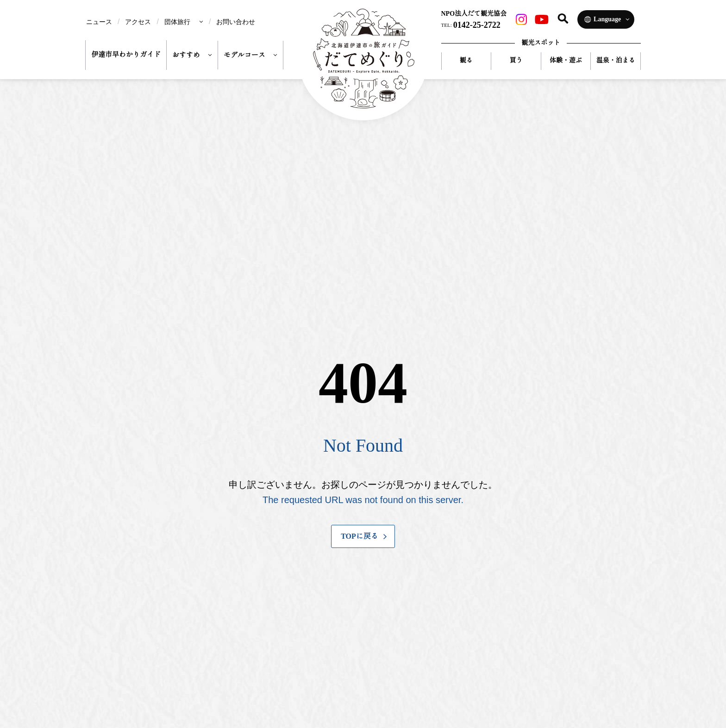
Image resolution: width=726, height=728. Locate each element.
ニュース (99, 22)
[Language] (606, 19)
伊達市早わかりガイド (126, 55)
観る (466, 60)
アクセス (138, 22)
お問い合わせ (236, 22)
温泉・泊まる (616, 60)
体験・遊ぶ (566, 60)
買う (516, 60)
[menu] (184, 22)
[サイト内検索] (563, 19)
